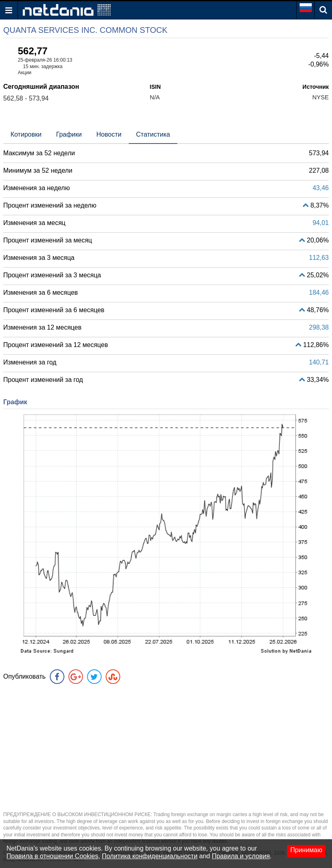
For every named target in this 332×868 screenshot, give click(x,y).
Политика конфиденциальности (150, 856)
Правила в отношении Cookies (52, 856)
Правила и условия (241, 856)
